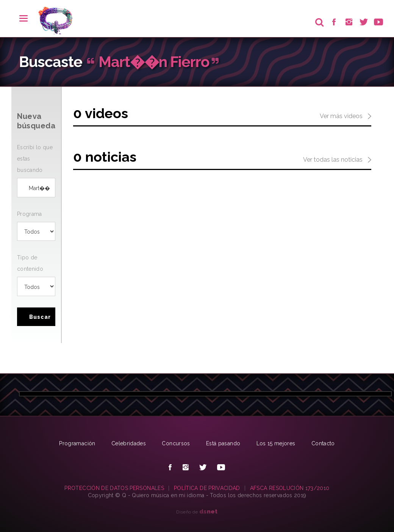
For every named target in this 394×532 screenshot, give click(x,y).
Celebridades (129, 443)
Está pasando (223, 443)
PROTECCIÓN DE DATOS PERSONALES (114, 488)
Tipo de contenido (30, 263)
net (209, 511)
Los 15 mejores (276, 443)
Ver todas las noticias (337, 160)
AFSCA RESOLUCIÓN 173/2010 (290, 488)
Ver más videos (346, 117)
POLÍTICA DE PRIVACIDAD (207, 488)
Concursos (176, 443)
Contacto (323, 443)
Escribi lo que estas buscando (35, 159)
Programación (77, 443)
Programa (30, 214)
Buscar (40, 317)
